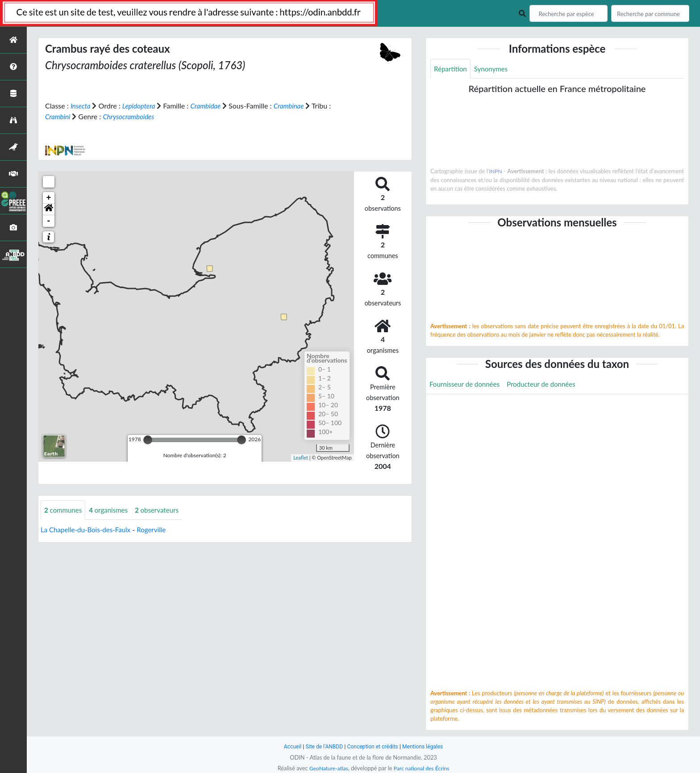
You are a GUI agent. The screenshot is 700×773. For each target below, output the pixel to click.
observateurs (163, 510)
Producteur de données (548, 385)
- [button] (49, 221)
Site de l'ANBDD (322, 746)
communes (64, 510)
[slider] (148, 439)
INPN (496, 172)
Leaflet (301, 458)
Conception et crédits (373, 746)
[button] (49, 209)
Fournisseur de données (467, 385)
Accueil (288, 746)
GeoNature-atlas (327, 768)
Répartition (451, 69)
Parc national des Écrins (423, 768)
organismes (112, 510)
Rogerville (158, 530)
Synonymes (494, 69)
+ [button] (49, 197)
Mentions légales (426, 746)
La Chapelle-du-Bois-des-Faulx (88, 530)
